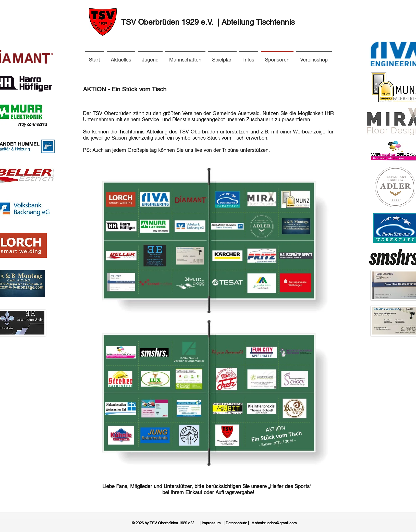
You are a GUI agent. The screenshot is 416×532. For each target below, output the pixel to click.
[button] (249, 57)
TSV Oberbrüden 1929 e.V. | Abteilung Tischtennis (208, 22)
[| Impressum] (210, 523)
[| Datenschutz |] (236, 523)
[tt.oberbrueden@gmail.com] (274, 523)
